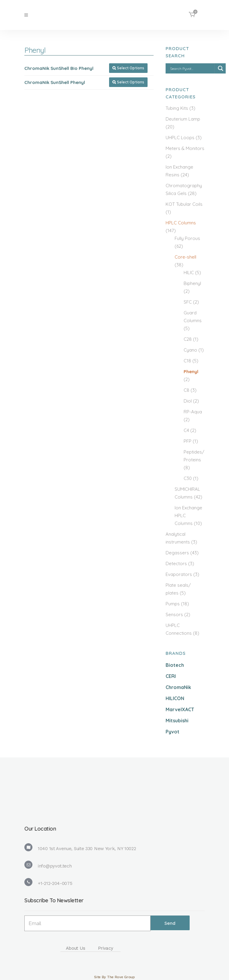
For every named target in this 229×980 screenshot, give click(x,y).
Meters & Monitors (185, 148)
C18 (187, 361)
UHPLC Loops (180, 138)
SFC (188, 302)
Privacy (106, 948)
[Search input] (192, 68)
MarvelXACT (180, 709)
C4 (186, 430)
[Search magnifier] (221, 68)
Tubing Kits (177, 108)
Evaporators (179, 574)
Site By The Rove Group (114, 977)
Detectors (176, 563)
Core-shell (185, 257)
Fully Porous (187, 238)
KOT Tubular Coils (184, 204)
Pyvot (173, 732)
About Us (76, 948)
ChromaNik (178, 687)
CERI (171, 676)
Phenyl (191, 372)
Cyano (190, 350)
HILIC (189, 273)
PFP (188, 441)
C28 (188, 339)
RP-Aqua (193, 412)
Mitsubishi (177, 721)
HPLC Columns (181, 223)
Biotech (175, 665)
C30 (188, 478)
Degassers (177, 553)
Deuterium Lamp (183, 119)
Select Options (128, 68)
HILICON (175, 698)
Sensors (174, 614)
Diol (188, 401)
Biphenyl (192, 283)
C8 (186, 390)
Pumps (173, 604)
